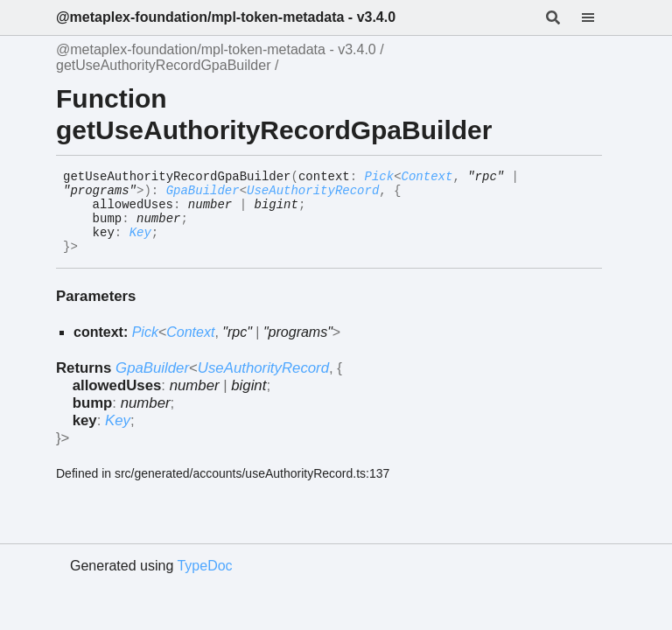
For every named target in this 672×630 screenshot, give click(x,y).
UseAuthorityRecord (313, 191)
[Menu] (598, 17)
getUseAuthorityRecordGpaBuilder (163, 65)
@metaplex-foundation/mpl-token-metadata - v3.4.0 (226, 17)
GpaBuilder (203, 191)
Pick (380, 177)
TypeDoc (204, 566)
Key (140, 233)
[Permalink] (91, 248)
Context (427, 177)
